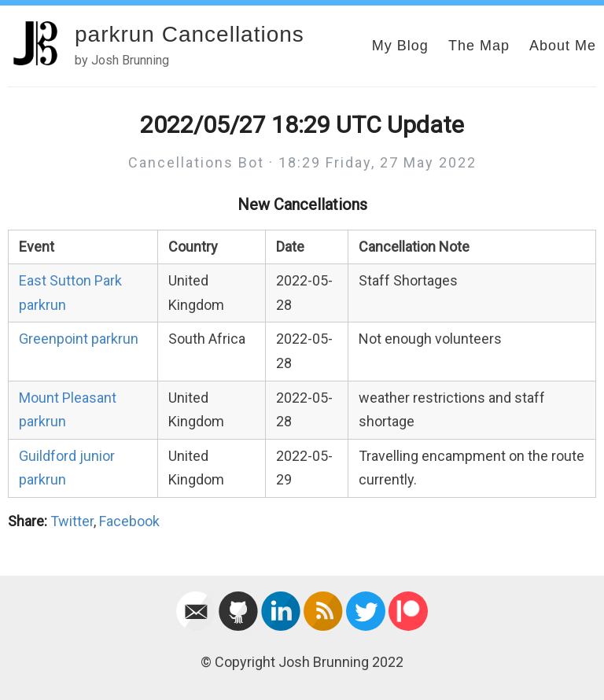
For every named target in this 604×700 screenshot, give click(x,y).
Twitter (72, 521)
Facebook (129, 521)
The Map (479, 46)
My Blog (400, 46)
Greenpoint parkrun (79, 339)
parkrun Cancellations (190, 34)
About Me (563, 46)
